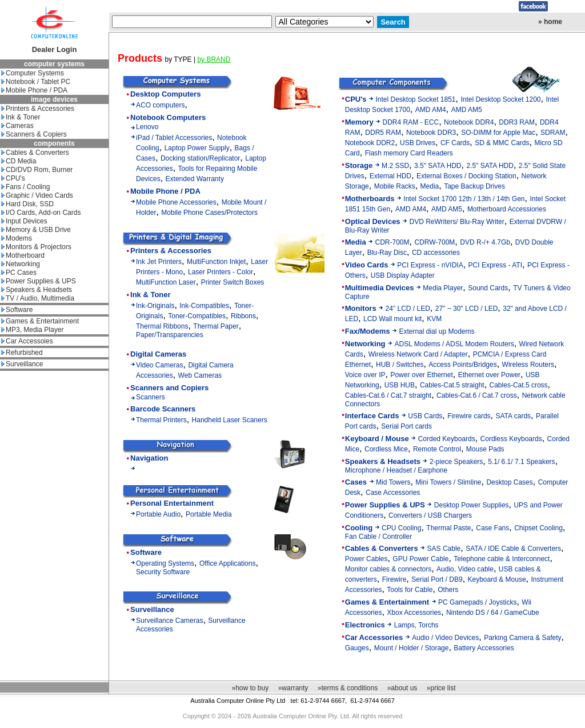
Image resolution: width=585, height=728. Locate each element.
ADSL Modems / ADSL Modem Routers (454, 344)
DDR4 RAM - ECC (411, 122)
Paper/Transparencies (170, 335)
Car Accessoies (27, 341)
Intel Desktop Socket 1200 (500, 99)
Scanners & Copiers (34, 134)
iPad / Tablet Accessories (174, 138)
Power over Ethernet (421, 375)
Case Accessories (393, 493)
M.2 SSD (395, 166)
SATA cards (514, 416)
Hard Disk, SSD (27, 204)
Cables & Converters (35, 153)
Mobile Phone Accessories (176, 202)
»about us (402, 688)
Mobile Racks (395, 186)
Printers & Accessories (38, 109)
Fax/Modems (368, 331)
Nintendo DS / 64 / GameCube (493, 613)
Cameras (17, 126)
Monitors (361, 308)
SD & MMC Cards (502, 143)
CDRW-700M (434, 242)
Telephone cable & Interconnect (502, 559)
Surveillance (22, 364)
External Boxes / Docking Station (466, 176)
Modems (17, 238)
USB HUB (400, 385)
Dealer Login (55, 49)
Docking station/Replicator (200, 158)
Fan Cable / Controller (378, 537)
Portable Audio (158, 514)
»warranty (293, 688)
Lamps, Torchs (416, 625)
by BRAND (214, 59)
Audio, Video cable (465, 569)
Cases (356, 482)
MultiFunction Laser (166, 282)
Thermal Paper (216, 326)
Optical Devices (373, 221)
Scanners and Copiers (169, 388)
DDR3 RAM (517, 122)
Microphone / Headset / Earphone (396, 470)
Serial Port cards (406, 426)
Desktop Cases (509, 482)
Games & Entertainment (40, 321)
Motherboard (23, 255)
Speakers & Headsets (37, 290)
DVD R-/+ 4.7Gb (485, 242)
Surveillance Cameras (169, 621)
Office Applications (228, 563)
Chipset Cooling (538, 528)
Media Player (443, 288)
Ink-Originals (155, 306)
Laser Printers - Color (221, 272)
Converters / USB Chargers (430, 515)
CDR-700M (392, 242)
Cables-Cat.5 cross (519, 385)
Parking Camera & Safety (522, 638)
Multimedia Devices (380, 288)
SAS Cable (444, 549)
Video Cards (367, 265)
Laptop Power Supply (197, 148)
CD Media (19, 161)
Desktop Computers (166, 94)
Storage (359, 165)
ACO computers (160, 105)
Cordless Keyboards (511, 439)
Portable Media (209, 514)
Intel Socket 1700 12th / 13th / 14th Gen (464, 199)
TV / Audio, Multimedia (38, 298)
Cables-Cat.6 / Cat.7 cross (477, 395)
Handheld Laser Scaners (230, 420)
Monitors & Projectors (36, 247)
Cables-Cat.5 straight (452, 385)
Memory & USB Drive (36, 230)
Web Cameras (200, 375)
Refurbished (22, 353)
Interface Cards (372, 416)
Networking (21, 264)
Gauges (357, 648)
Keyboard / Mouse (377, 439)
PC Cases (19, 273)
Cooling (359, 528)
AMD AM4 (431, 110)
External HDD (390, 176)
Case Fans (492, 528)
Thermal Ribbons (162, 326)
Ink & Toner (21, 117)
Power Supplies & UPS (39, 281)
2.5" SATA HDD (490, 166)
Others (448, 590)
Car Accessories (374, 637)
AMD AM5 (467, 110)
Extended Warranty (195, 179)
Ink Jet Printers (159, 262)
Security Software (163, 572)
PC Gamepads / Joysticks (477, 602)
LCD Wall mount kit (392, 319)
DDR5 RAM (383, 133)
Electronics (365, 625)
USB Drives (418, 143)
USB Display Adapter (403, 275)
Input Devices (24, 221)
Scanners (151, 397)
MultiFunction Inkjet (216, 262)
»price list (441, 688)
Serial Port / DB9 (437, 579)
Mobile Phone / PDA (34, 90)
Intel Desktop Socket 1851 (415, 99)
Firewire (394, 579)
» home (550, 22)
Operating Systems (165, 563)
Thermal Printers (161, 420)
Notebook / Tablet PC (36, 82)
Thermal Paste (448, 528)
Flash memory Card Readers (409, 153)
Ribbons (243, 316)
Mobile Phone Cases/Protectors (209, 213)
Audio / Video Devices (445, 638)
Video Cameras (160, 365)
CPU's (13, 178)
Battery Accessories (484, 648)
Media (430, 186)
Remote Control (437, 449)
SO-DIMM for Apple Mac (498, 133)
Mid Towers (393, 482)
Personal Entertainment (172, 503)
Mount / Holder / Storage (412, 648)
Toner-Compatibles (197, 316)
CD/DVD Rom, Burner (37, 170)
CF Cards (455, 143)
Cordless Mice (386, 449)
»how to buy (250, 688)
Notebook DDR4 (469, 122)
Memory (359, 122)
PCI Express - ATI (495, 265)
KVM (434, 319)
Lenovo (147, 127)
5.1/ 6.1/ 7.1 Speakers (521, 462)
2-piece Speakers (456, 462)
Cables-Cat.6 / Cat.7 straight (388, 395)
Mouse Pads (485, 449)
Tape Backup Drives (474, 186)
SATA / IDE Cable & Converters (513, 549)
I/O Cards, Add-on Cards (41, 213)
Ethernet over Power (489, 375)
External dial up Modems (436, 331)
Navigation (149, 458)
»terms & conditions (348, 688)
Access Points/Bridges (462, 365)
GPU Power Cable (420, 559)
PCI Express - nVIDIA (430, 265)
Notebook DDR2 (370, 143)
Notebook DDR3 (431, 133)
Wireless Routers (528, 365)
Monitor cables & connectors (388, 569)
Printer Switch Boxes (233, 282)
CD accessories (436, 253)
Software (17, 310)
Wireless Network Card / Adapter (418, 354)
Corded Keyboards (447, 439)
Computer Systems (33, 73)
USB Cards (425, 416)
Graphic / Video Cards (37, 195)
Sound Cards (488, 288)
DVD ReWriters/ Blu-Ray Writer (457, 222)
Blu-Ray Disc (387, 253)
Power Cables (366, 559)
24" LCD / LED (408, 309)
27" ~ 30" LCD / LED (467, 309)
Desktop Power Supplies (472, 505)
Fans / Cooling (25, 187)
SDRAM (553, 133)
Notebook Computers (168, 117)
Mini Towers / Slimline (448, 482)
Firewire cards (469, 416)
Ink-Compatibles (204, 306)
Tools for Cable (410, 590)
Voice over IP (365, 375)
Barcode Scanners (163, 409)
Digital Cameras (158, 354)
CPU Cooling (401, 528)
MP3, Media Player (32, 330)
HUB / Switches (400, 365)
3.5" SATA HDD (438, 166)
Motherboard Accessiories (507, 209)
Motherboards (370, 199)
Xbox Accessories (414, 613)
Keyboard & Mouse (497, 579)
